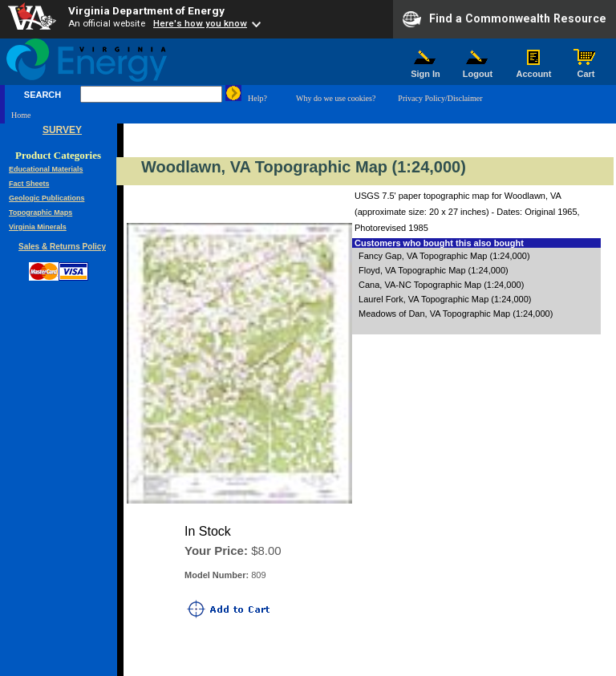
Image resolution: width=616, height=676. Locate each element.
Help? (257, 98)
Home (21, 115)
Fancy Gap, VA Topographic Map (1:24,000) (444, 256)
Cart (586, 70)
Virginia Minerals (38, 227)
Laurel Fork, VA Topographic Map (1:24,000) (445, 299)
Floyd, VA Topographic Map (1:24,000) (434, 270)
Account (534, 70)
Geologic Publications (47, 198)
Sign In (426, 70)
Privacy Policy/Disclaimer (440, 98)
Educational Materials (46, 169)
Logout (478, 70)
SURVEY (62, 130)
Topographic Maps (41, 213)
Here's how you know (200, 23)
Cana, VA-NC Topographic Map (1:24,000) (441, 285)
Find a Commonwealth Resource (505, 19)
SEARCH (43, 95)
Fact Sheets (29, 184)
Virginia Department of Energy (146, 10)
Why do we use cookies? (336, 98)
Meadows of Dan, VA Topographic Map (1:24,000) (456, 314)
